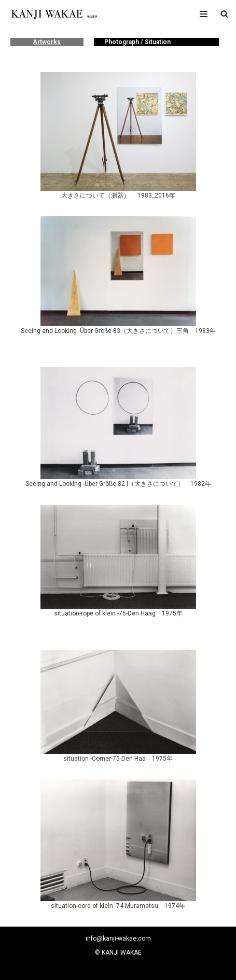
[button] (224, 14)
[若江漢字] (54, 14)
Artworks (47, 42)
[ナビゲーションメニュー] (204, 14)
